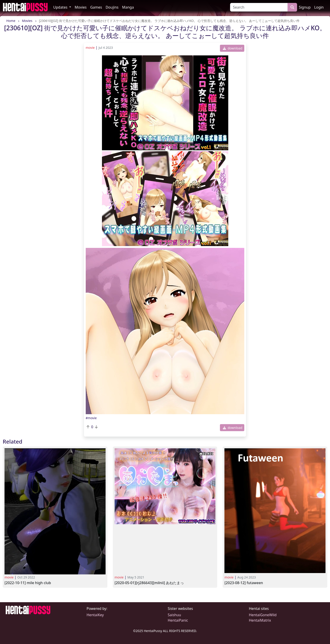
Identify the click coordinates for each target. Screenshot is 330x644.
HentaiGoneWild (263, 615)
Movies (81, 7)
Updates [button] (61, 7)
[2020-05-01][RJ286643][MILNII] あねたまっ (149, 583)
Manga (128, 7)
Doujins (112, 7)
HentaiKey (95, 615)
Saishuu (174, 615)
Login (319, 7)
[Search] (259, 7)
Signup (305, 7)
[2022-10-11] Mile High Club (28, 583)
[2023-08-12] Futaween (244, 583)
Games (96, 7)
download (233, 48)
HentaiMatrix (260, 620)
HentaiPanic (178, 620)
